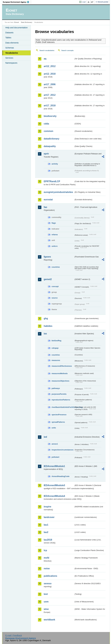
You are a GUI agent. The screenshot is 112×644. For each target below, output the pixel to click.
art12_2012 (50, 66)
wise (46, 609)
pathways (56, 388)
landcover (49, 517)
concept (55, 286)
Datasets (9, 33)
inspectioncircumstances (62, 450)
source (55, 298)
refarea (55, 235)
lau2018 (48, 540)
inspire (47, 507)
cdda (46, 124)
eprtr (46, 154)
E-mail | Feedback (14, 635)
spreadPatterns (58, 422)
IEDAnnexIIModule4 (54, 496)
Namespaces (11, 63)
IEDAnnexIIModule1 (54, 466)
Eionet (17, 22)
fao (45, 207)
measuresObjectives (60, 381)
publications (50, 576)
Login (84, 2)
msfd (46, 558)
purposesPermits (59, 394)
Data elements (12, 43)
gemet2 (48, 279)
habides (48, 326)
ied (45, 437)
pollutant (55, 457)
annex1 (55, 444)
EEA (17, 2)
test (46, 594)
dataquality (50, 146)
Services (9, 58)
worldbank (49, 620)
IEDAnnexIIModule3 (54, 485)
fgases (47, 257)
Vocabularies (12, 53)
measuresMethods (59, 373)
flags (54, 223)
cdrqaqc (55, 348)
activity (55, 164)
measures (56, 360)
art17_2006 (50, 84)
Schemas (10, 48)
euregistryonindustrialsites (58, 192)
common (48, 131)
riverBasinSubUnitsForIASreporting (63, 407)
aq (45, 59)
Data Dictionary (27, 22)
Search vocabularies (47, 50)
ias (45, 334)
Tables (8, 38)
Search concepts (67, 50)
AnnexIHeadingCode (60, 476)
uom (46, 602)
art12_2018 (50, 74)
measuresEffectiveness (62, 366)
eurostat (48, 200)
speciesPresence (59, 415)
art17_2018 (50, 106)
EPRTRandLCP (52, 181)
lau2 (46, 532)
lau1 (46, 525)
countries (56, 267)
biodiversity (50, 116)
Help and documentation (16, 28)
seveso (48, 583)
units (54, 428)
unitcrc (55, 246)
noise (47, 568)
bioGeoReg (56, 341)
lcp (45, 550)
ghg (46, 318)
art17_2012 (50, 95)
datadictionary (51, 139)
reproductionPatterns (61, 400)
